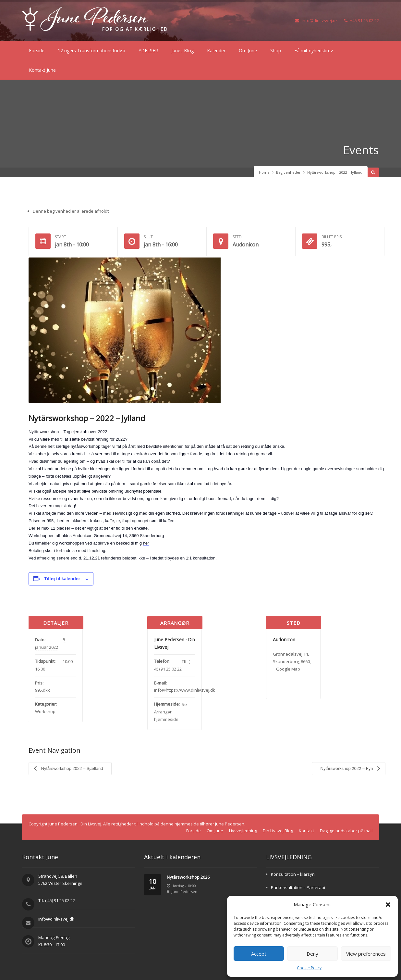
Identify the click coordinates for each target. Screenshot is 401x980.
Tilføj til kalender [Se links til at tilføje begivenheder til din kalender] (62, 579)
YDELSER (148, 50)
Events (361, 150)
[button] (388, 905)
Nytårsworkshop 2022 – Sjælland (71, 768)
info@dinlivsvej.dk (316, 20)
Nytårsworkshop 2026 (188, 877)
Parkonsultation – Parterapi (298, 887)
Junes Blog (182, 50)
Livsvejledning (243, 830)
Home (264, 172)
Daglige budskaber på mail (346, 830)
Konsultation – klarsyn (293, 874)
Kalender (216, 50)
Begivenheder (288, 172)
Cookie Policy (309, 968)
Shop (276, 50)
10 (152, 884)
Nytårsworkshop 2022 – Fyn (347, 768)
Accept (259, 954)
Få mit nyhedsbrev (314, 50)
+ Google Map (286, 669)
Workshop (45, 711)
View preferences (366, 954)
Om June (248, 50)
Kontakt (306, 830)
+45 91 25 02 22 (362, 20)
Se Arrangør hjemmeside (170, 712)
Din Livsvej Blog (278, 830)
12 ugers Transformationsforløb (91, 50)
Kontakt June (42, 70)
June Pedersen (184, 891)
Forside (37, 50)
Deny (312, 954)
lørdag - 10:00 (184, 885)
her (146, 543)
